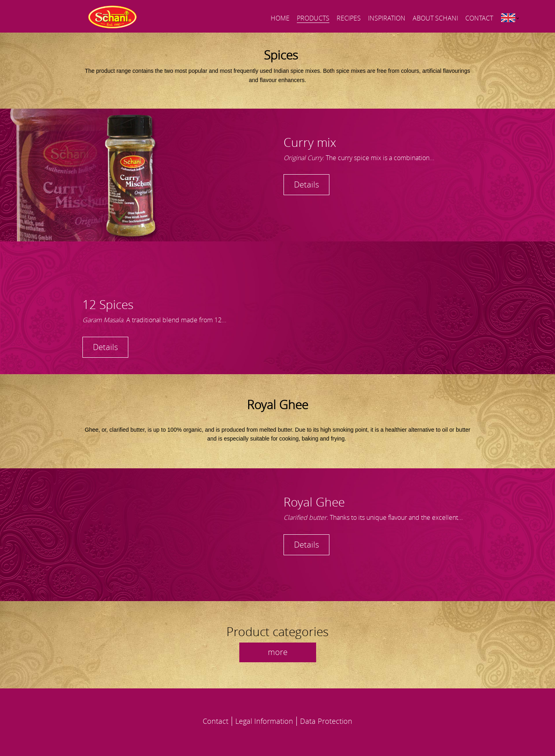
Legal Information (264, 721)
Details (306, 184)
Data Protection (326, 721)
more (278, 652)
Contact (216, 721)
